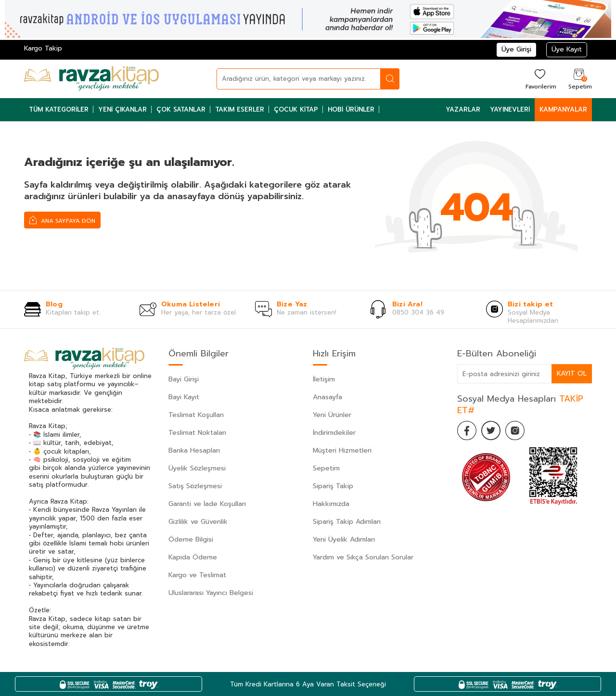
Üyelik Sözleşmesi (197, 468)
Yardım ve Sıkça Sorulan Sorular (363, 557)
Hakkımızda (331, 504)
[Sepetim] (579, 79)
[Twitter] (491, 430)
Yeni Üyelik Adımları (344, 539)
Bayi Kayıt (184, 397)
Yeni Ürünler (332, 415)
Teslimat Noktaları (197, 433)
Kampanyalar (563, 109)
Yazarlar (463, 109)
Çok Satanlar (181, 109)
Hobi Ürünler (351, 109)
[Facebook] (467, 430)
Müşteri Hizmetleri (342, 450)
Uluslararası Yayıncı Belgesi (211, 593)
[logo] (91, 79)
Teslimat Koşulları (196, 415)
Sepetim (326, 468)
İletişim (324, 379)
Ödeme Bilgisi (191, 539)
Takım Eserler (240, 109)
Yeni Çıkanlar (122, 109)
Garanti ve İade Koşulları (207, 504)
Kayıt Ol (572, 373)
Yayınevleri (510, 109)
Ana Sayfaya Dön (62, 220)
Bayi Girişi (184, 379)
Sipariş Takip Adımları (347, 522)
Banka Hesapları (194, 450)
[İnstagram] (515, 430)
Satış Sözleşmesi (195, 486)
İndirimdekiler (334, 433)
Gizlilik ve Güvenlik (198, 522)
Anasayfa (327, 397)
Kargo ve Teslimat (197, 575)
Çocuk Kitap (296, 109)
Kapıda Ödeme (193, 557)
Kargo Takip (43, 48)
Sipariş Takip (333, 486)
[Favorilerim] (540, 79)
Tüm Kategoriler (59, 109)
